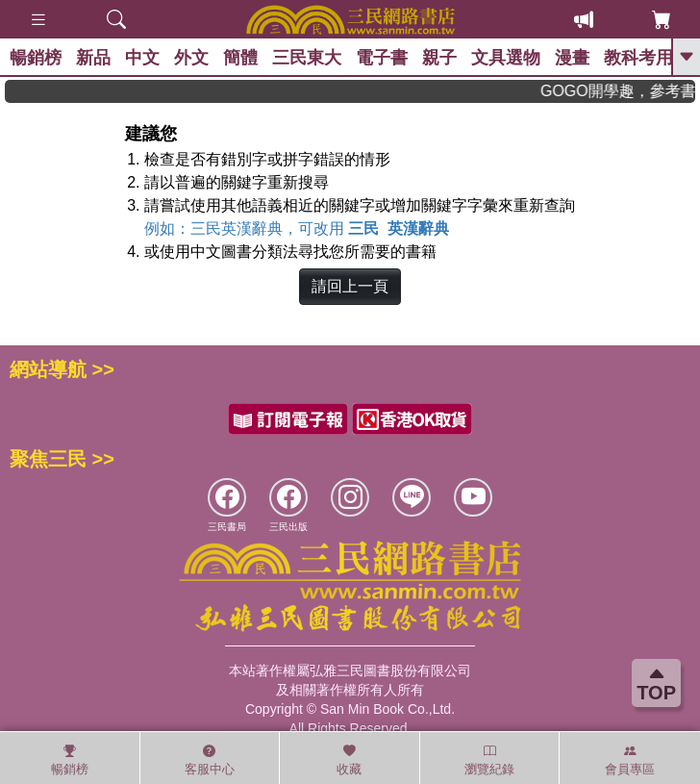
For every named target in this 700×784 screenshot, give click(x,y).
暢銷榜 (36, 58)
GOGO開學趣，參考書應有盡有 (632, 91)
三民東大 (307, 58)
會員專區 (630, 760)
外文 (191, 58)
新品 (93, 58)
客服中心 (210, 760)
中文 (142, 58)
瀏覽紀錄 (489, 760)
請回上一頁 (350, 286)
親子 (439, 58)
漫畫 (572, 58)
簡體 (240, 58)
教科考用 (638, 58)
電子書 (382, 58)
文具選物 (506, 58)
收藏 (349, 760)
